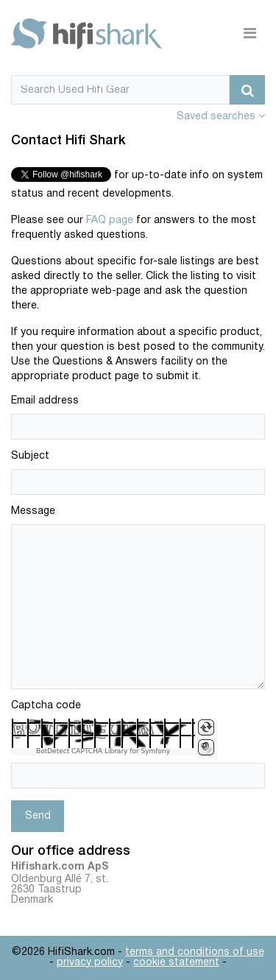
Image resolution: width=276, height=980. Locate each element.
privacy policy (90, 963)
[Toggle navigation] (250, 34)
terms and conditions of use (195, 952)
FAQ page (110, 221)
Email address (45, 401)
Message (33, 511)
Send (38, 816)
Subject (30, 456)
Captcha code (46, 706)
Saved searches (221, 117)
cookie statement (176, 963)
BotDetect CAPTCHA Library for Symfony (103, 751)
